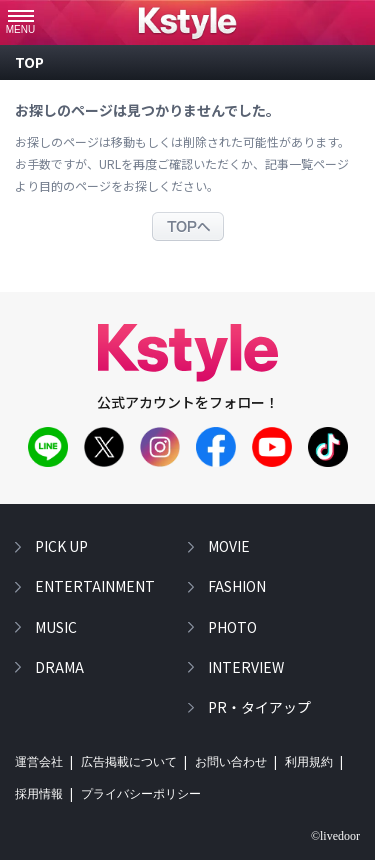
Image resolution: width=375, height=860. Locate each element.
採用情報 (39, 794)
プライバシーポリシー (141, 794)
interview (246, 667)
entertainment (95, 586)
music (56, 626)
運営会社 (39, 762)
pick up (61, 546)
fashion (237, 586)
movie (229, 546)
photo (232, 626)
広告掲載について (129, 762)
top (29, 62)
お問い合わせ (231, 762)
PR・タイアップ (259, 707)
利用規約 (309, 762)
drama (59, 667)
